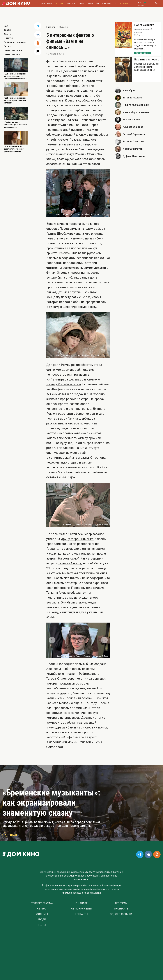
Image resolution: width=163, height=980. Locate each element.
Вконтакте (121, 909)
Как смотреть (109, 3)
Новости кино (12, 54)
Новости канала (13, 50)
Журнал (60, 3)
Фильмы (71, 3)
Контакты (81, 914)
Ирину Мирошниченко (77, 539)
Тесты (7, 30)
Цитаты (8, 38)
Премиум (124, 3)
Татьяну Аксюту (70, 563)
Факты (8, 34)
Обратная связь (82, 909)
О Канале (81, 903)
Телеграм (121, 903)
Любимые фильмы (15, 42)
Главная (51, 27)
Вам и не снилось (72, 61)
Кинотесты (93, 3)
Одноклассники (121, 914)
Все (6, 26)
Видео (7, 46)
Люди (81, 3)
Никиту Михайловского (64, 384)
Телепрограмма (44, 3)
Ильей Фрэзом (57, 139)
